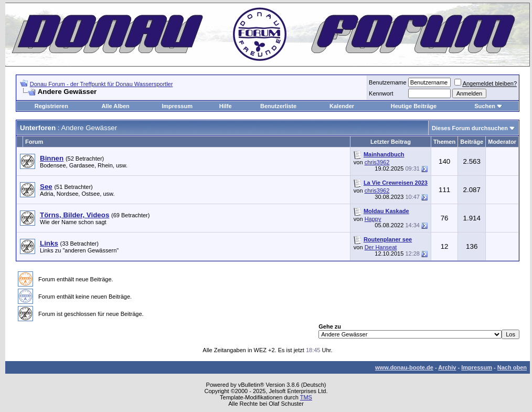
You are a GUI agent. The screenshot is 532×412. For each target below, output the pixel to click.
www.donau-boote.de (404, 367)
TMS (306, 397)
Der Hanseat (381, 247)
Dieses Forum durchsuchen (470, 128)
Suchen (485, 106)
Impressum (177, 106)
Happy (373, 219)
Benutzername (388, 82)
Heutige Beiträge (414, 106)
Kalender (342, 106)
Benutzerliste (278, 106)
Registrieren (51, 106)
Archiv (447, 367)
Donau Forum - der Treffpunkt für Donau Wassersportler (102, 84)
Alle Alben (115, 106)
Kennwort (381, 93)
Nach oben (512, 367)
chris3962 (377, 162)
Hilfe (226, 106)
